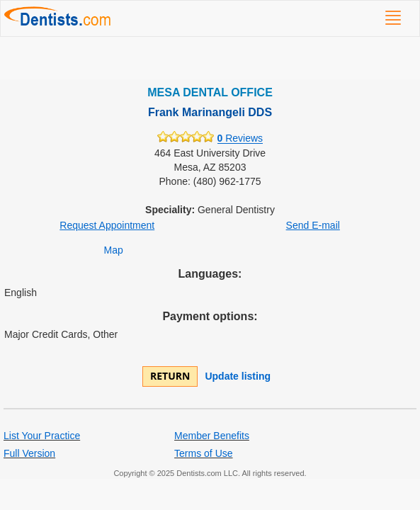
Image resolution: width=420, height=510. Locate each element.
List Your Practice (42, 436)
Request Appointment (107, 225)
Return (170, 376)
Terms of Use (203, 453)
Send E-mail (313, 225)
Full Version (29, 453)
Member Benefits (212, 436)
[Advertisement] (210, 58)
